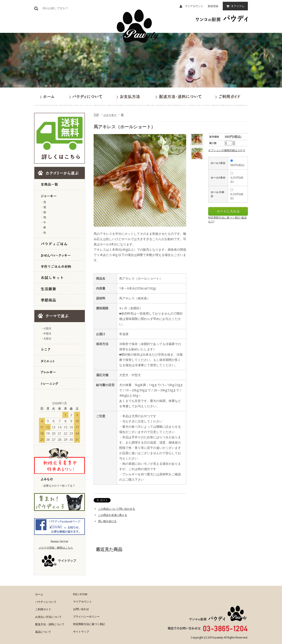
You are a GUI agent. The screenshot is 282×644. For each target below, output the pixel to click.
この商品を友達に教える (113, 515)
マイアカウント (191, 6)
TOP (96, 115)
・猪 (43, 212)
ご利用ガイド (43, 609)
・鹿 (43, 207)
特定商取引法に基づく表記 (89, 624)
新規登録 (213, 6)
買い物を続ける (107, 521)
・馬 (43, 202)
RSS (75, 594)
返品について (43, 632)
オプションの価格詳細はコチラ (227, 150)
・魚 (43, 232)
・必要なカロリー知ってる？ (58, 486)
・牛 (43, 222)
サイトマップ (81, 632)
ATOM (83, 594)
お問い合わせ (81, 609)
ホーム (39, 594)
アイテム (235, 6)
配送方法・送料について (50, 624)
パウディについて (46, 602)
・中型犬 (46, 333)
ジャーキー (110, 115)
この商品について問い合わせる (117, 509)
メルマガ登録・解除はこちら (56, 548)
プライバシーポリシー (86, 617)
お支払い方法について (48, 617)
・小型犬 (46, 328)
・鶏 (43, 217)
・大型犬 (46, 339)
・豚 (43, 227)
